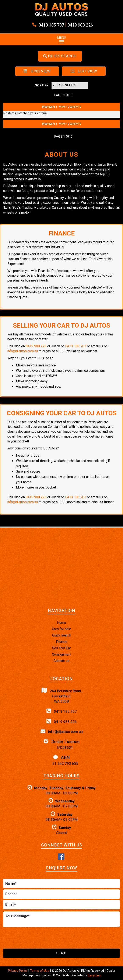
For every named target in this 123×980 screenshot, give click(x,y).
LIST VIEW (84, 71)
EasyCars (94, 975)
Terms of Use (40, 971)
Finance (62, 642)
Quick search (62, 635)
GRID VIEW (37, 71)
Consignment (62, 655)
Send (61, 953)
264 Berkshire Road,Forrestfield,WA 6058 (62, 696)
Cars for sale (61, 629)
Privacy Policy (18, 971)
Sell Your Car (61, 648)
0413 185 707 (51, 25)
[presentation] (35, 938)
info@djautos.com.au (23, 351)
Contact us (61, 661)
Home (61, 623)
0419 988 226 (80, 25)
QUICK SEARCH (60, 56)
